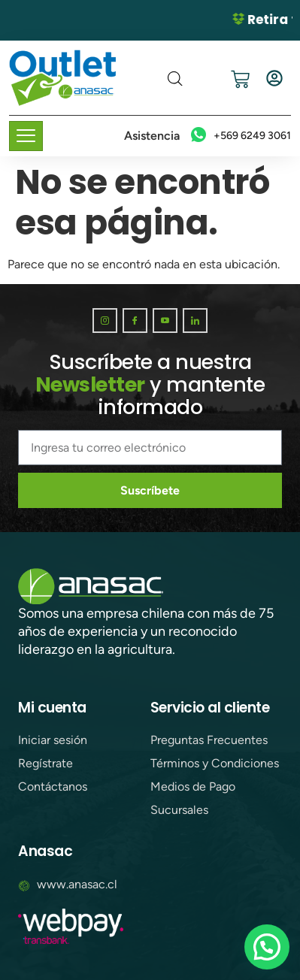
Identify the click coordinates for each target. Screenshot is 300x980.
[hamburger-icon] (26, 136)
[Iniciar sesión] (274, 78)
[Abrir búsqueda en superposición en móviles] (175, 79)
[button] (267, 947)
